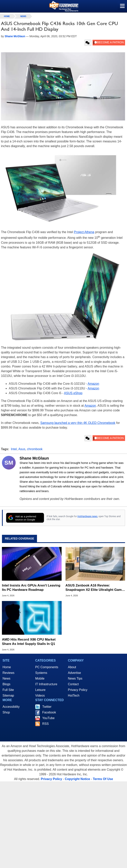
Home (7, 667)
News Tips (75, 678)
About (72, 667)
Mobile (40, 678)
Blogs (6, 684)
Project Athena (84, 232)
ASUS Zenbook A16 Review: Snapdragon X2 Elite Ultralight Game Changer (95, 588)
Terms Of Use (103, 779)
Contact (73, 684)
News (23, 16)
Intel (14, 449)
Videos (40, 696)
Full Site (8, 690)
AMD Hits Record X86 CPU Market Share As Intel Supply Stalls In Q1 (29, 642)
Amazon (93, 384)
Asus (22, 449)
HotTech (74, 696)
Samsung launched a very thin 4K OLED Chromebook (78, 423)
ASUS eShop (73, 393)
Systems (41, 673)
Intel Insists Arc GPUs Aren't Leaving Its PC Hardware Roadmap (31, 588)
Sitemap (8, 696)
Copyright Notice (77, 779)
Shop (6, 712)
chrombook (35, 449)
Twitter (47, 707)
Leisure (40, 690)
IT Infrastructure (46, 684)
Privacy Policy (78, 690)
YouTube (48, 718)
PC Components (47, 667)
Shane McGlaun (34, 458)
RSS (45, 724)
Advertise (74, 673)
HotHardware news (87, 516)
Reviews (8, 673)
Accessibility (11, 707)
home (7, 16)
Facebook (49, 712)
